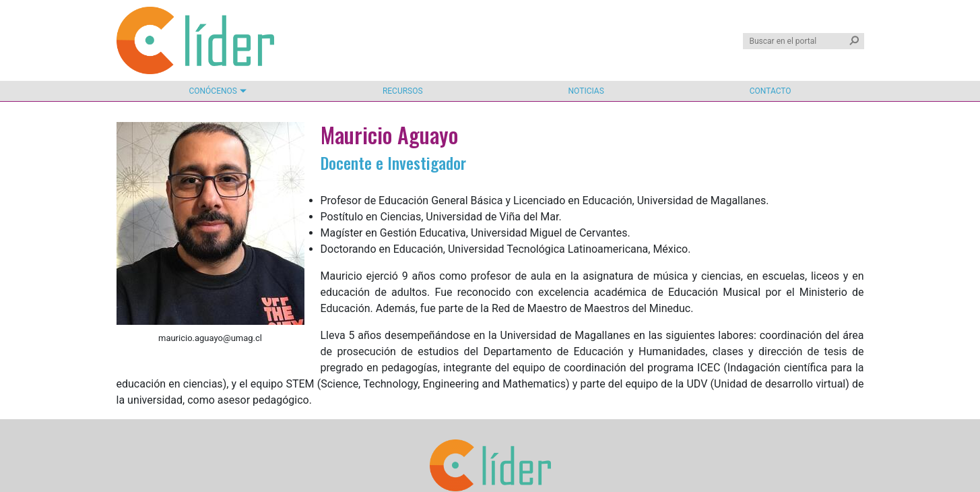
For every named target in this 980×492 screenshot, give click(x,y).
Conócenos (213, 91)
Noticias (586, 91)
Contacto (771, 91)
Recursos (403, 91)
